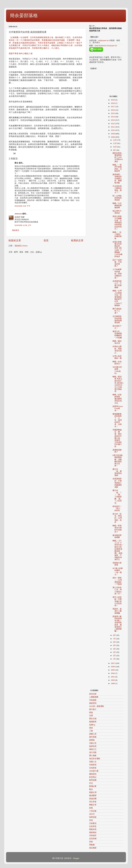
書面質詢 (93, 774)
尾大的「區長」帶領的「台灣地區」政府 (117, 518)
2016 (113, 110)
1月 (115, 659)
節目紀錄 (93, 694)
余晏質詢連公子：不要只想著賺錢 (117, 284)
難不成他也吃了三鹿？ (117, 311)
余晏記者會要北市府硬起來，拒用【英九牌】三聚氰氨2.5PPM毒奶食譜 (117, 249)
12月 (115, 140)
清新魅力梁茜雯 (117, 564)
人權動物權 (94, 697)
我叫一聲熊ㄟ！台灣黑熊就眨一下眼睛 (117, 581)
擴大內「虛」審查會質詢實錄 (117, 472)
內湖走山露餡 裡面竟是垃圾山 (117, 350)
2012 (113, 124)
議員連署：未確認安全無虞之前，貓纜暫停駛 (117, 179)
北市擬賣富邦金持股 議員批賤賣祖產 (117, 320)
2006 (113, 667)
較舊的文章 (77, 240)
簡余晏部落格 (24, 15)
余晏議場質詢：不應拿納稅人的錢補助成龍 (117, 483)
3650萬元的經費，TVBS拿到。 (117, 370)
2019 (113, 100)
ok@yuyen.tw (103, 40)
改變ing (92, 725)
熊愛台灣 (93, 792)
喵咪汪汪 (93, 749)
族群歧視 (93, 746)
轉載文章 (93, 805)
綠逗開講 (93, 848)
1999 (113, 683)
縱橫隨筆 (93, 722)
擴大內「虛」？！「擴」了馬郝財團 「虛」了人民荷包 (117, 497)
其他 (91, 820)
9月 (115, 150)
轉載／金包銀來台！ (117, 363)
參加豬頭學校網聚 (117, 536)
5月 (115, 645)
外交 (91, 783)
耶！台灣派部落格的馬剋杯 (117, 198)
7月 (115, 639)
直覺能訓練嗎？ (117, 451)
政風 (91, 808)
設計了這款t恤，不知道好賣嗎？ (117, 263)
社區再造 (93, 826)
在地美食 (93, 768)
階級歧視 (93, 829)
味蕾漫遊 (93, 817)
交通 (91, 716)
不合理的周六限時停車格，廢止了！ (117, 189)
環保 (91, 728)
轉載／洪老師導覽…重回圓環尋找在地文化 (117, 399)
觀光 (91, 789)
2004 (113, 673)
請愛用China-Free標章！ (118, 408)
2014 (113, 117)
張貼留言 (16, 230)
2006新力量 (94, 771)
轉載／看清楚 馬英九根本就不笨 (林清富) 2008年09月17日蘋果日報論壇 (118, 384)
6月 (115, 642)
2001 (113, 677)
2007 (113, 663)
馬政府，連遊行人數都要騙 (117, 611)
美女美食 (93, 802)
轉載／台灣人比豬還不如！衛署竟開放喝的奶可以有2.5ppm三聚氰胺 (117, 298)
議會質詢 (93, 703)
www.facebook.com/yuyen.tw (106, 46)
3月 (115, 652)
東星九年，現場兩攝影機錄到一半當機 (117, 335)
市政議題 (93, 700)
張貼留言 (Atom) (21, 246)
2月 (115, 656)
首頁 (46, 240)
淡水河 (92, 814)
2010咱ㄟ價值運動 (97, 706)
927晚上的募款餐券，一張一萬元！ (118, 572)
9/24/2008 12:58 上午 (23, 225)
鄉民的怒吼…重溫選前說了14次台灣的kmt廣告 (118, 157)
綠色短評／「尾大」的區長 (117, 508)
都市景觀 (93, 737)
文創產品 (93, 823)
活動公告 (93, 743)
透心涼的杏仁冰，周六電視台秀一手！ (117, 591)
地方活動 (93, 752)
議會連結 (93, 832)
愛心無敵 (93, 756)
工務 (91, 731)
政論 (91, 712)
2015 (113, 113)
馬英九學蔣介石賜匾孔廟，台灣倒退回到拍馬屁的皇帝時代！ (117, 223)
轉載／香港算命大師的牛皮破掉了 (117, 529)
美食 (91, 842)
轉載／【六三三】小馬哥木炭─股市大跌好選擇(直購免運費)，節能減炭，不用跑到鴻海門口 (118, 550)
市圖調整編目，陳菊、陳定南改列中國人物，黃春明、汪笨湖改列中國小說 (117, 438)
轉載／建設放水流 (117, 342)
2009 (113, 134)
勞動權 (92, 845)
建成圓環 (93, 796)
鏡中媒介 (93, 709)
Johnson (18, 214)
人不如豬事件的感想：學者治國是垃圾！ (117, 274)
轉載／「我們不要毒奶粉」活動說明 (117, 168)
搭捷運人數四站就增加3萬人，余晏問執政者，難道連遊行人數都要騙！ (118, 624)
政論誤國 (93, 799)
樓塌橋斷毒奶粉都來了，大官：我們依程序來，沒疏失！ (117, 420)
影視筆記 (93, 777)
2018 (113, 103)
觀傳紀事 (93, 786)
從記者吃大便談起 (117, 212)
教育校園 (93, 780)
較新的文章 (15, 240)
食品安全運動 (95, 759)
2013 (113, 120)
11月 (115, 143)
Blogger (76, 858)
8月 (115, 635)
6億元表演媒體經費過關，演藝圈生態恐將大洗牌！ (118, 460)
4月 (115, 649)
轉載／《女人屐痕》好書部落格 (117, 235)
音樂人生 (93, 762)
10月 (115, 147)
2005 (113, 670)
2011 (113, 127)
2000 (113, 680)
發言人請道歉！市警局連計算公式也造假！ (117, 601)
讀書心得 (93, 734)
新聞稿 (92, 740)
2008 (113, 137)
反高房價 (93, 839)
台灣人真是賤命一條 (117, 357)
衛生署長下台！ (117, 327)
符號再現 (93, 765)
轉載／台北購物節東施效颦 (117, 205)
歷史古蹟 (93, 719)
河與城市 (93, 836)
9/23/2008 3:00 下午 (22, 206)
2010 (113, 130)
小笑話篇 (93, 811)
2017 (113, 107)
